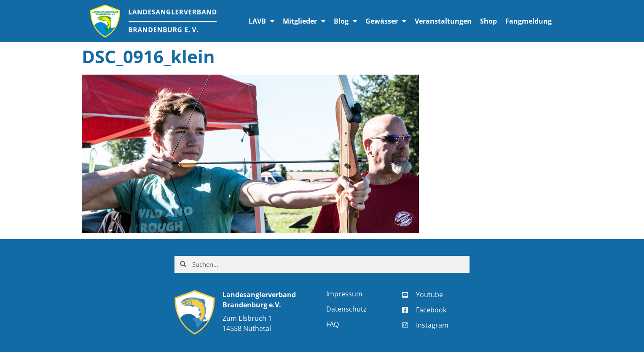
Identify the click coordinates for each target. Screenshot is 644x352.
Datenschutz (346, 309)
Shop (488, 21)
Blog (345, 21)
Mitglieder (304, 21)
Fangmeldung (529, 21)
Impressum (344, 294)
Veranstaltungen (443, 21)
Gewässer (386, 21)
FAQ (333, 324)
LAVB (262, 21)
